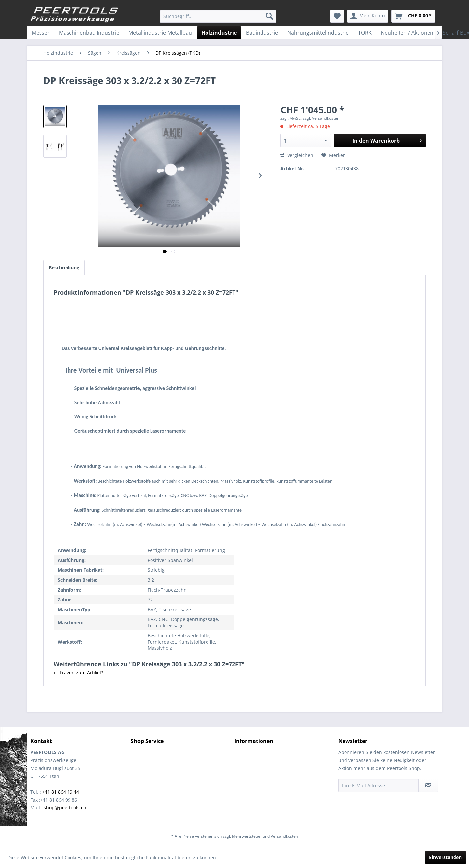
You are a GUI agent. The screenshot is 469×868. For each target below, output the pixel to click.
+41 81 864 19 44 (61, 792)
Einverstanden (445, 857)
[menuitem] (218, 16)
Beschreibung (64, 267)
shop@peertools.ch (65, 808)
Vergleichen (297, 155)
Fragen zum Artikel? (78, 673)
